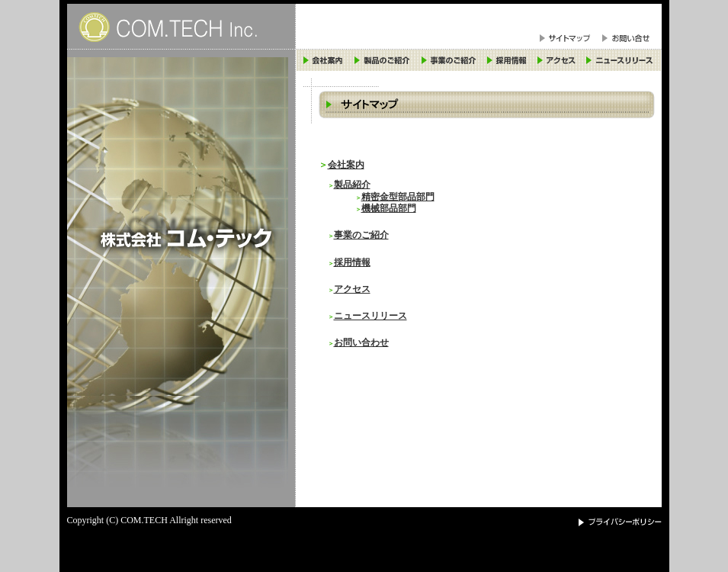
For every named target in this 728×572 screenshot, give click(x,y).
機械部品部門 (389, 209)
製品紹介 (352, 185)
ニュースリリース (370, 316)
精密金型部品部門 (398, 197)
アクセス (352, 289)
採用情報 (352, 263)
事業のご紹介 (361, 235)
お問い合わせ (361, 343)
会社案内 (346, 165)
